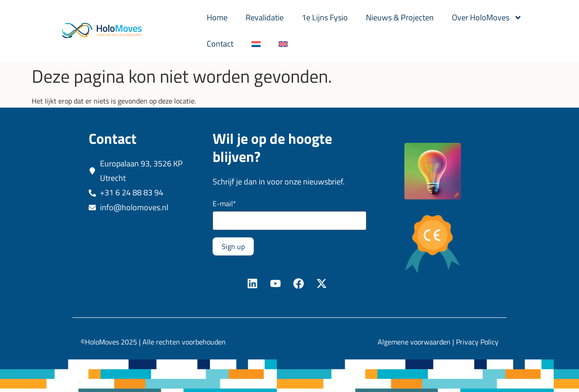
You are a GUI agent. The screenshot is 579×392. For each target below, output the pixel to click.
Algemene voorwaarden (414, 342)
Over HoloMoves (487, 18)
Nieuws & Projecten (400, 17)
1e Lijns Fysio (325, 17)
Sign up (233, 246)
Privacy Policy (477, 342)
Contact (220, 44)
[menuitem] (256, 44)
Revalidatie (265, 17)
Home (217, 17)
